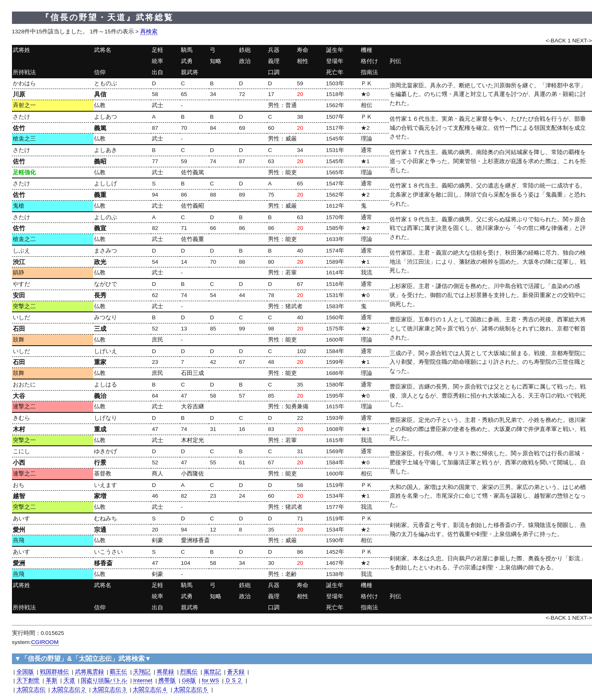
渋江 (19, 262)
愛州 (19, 530)
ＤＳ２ (234, 680)
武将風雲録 (89, 672)
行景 (100, 462)
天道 (69, 680)
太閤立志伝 (31, 689)
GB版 (189, 680)
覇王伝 (118, 672)
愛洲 (19, 563)
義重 (100, 195)
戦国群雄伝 (54, 672)
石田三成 (193, 373)
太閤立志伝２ (69, 689)
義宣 (100, 228)
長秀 (100, 295)
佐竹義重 (193, 239)
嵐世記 (212, 672)
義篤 (100, 128)
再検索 (149, 32)
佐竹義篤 (193, 172)
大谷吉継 (193, 406)
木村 (19, 429)
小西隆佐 (193, 474)
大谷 (19, 396)
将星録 (165, 672)
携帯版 (167, 680)
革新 (52, 680)
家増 (100, 496)
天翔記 (142, 672)
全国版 (25, 672)
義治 (100, 396)
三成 (100, 329)
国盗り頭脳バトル (104, 680)
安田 (19, 295)
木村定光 (193, 440)
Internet (143, 680)
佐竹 (19, 128)
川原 (19, 94)
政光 (100, 262)
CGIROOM (45, 642)
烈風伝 (189, 672)
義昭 (100, 161)
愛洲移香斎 (195, 540)
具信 (100, 94)
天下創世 (28, 680)
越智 (19, 496)
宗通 (100, 530)
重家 (100, 362)
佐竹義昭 (193, 206)
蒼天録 (236, 672)
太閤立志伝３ (110, 689)
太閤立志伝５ (191, 689)
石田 (19, 329)
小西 (19, 462)
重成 (100, 429)
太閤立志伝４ (150, 689)
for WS (211, 680)
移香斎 (103, 563)
